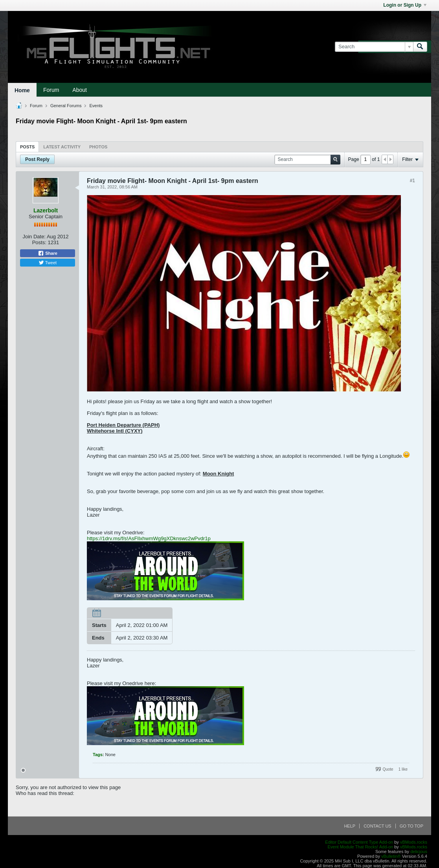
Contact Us (377, 826)
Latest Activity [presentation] (62, 147)
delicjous (419, 852)
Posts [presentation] (27, 147)
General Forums (66, 106)
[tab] (27, 147)
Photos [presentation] (98, 147)
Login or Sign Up (405, 5)
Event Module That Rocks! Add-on (360, 847)
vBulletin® (391, 856)
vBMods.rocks (414, 842)
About (80, 90)
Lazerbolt (46, 210)
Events (96, 106)
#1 (412, 181)
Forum (51, 90)
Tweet (48, 263)
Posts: (39, 242)
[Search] (374, 47)
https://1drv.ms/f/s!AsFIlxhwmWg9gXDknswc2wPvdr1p (149, 538)
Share (48, 253)
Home (22, 90)
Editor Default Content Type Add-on (359, 842)
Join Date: (34, 237)
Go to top (411, 826)
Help (350, 826)
